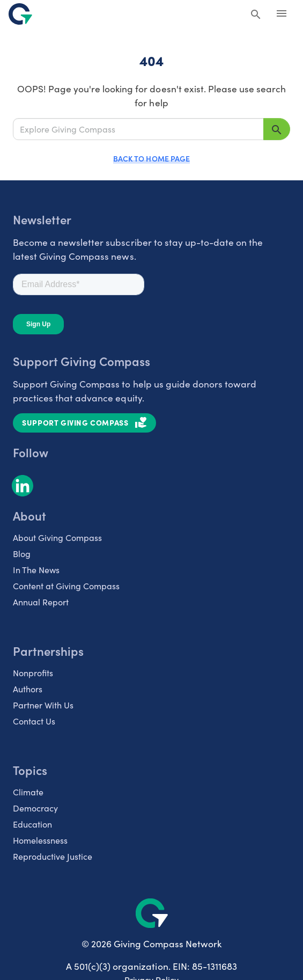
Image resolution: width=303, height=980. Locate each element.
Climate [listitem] (28, 792)
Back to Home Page (151, 158)
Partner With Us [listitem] (43, 705)
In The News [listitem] (36, 569)
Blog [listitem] (22, 553)
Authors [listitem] (28, 689)
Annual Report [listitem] (41, 602)
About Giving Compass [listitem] (57, 537)
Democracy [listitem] (35, 808)
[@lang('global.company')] (20, 14)
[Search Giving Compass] (256, 15)
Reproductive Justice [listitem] (53, 856)
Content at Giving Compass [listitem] (66, 586)
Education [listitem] (32, 824)
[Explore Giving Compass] (138, 129)
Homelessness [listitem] (40, 840)
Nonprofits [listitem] (33, 672)
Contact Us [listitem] (34, 721)
